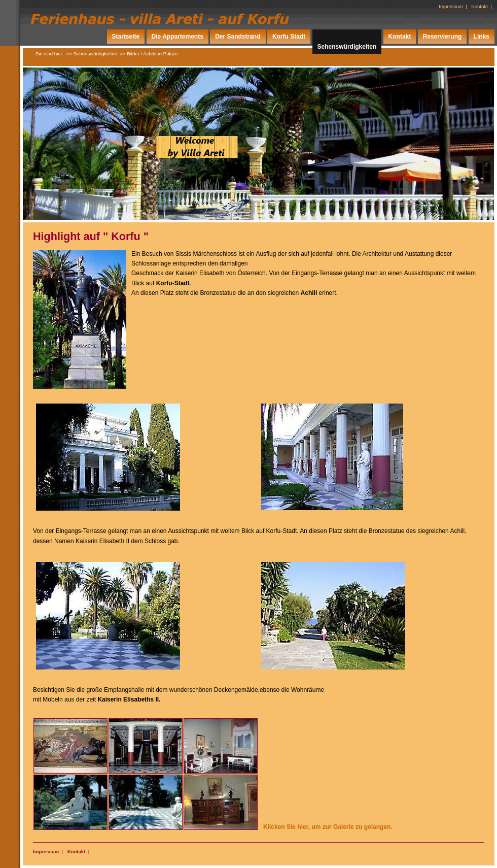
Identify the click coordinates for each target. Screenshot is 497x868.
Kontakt (480, 6)
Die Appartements (177, 37)
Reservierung (442, 37)
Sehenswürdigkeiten (347, 47)
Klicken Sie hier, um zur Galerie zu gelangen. (328, 827)
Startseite (126, 37)
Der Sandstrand (238, 37)
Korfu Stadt (289, 37)
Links (482, 37)
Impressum (451, 6)
